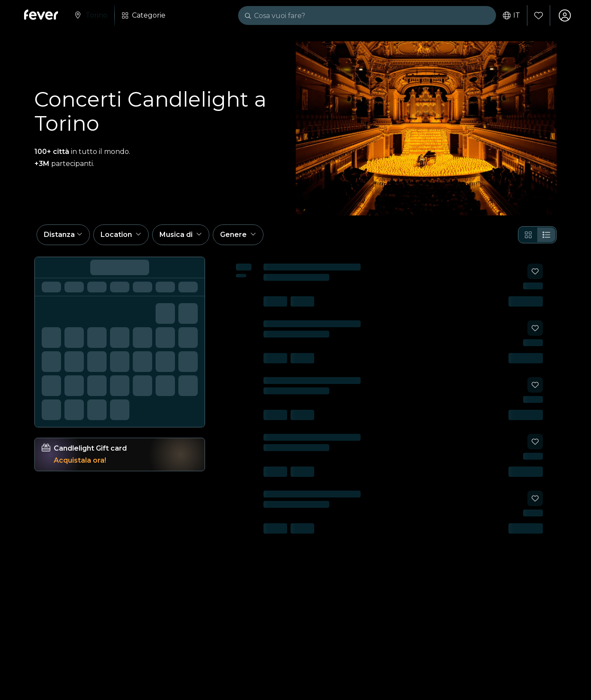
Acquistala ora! (80, 460)
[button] (63, 235)
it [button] (511, 15)
